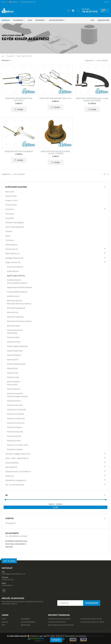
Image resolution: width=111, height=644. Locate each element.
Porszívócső (10, 214)
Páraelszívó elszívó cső (16, 423)
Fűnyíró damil (12, 385)
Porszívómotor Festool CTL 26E (91, 619)
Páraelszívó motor (14, 441)
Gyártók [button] (9, 518)
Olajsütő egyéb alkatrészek (17, 346)
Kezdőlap (6, 20)
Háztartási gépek (56, 20)
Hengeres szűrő (11, 200)
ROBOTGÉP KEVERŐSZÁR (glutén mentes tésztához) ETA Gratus (92, 99)
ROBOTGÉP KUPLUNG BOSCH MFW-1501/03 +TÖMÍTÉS (56, 152)
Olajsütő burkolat (14, 342)
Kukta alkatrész (13, 271)
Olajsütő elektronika (15, 351)
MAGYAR (13, 2)
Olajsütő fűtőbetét (14, 355)
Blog (30, 20)
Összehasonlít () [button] (29, 2)
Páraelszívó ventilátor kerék (18, 445)
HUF (3, 2)
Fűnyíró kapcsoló (13, 389)
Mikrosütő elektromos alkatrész (19, 304)
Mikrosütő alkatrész (15, 301)
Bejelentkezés (104, 20)
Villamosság (12, 249)
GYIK (92, 20)
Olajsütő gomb (13, 360)
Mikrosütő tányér (14, 326)
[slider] (5, 500)
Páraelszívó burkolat (15, 405)
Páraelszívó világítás (15, 449)
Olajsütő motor (13, 373)
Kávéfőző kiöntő (13, 296)
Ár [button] (6, 495)
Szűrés (56, 507)
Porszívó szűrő (11, 196)
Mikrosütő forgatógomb (16, 308)
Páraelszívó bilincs (14, 401)
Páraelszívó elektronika (16, 418)
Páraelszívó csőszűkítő (16, 414)
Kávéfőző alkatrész (14, 280)
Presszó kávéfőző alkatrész (17, 292)
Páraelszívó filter (13, 337)
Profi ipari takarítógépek (15, 223)
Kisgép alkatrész (13, 262)
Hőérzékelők (11, 467)
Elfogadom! (56, 640)
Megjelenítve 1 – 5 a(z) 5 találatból (96, 60)
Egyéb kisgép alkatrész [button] (16, 187)
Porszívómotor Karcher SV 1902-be (92, 622)
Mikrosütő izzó (13, 312)
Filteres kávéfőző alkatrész (17, 283)
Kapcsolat (5, 622)
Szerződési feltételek (28, 622)
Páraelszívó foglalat (14, 427)
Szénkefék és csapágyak (16, 480)
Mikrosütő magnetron (15, 317)
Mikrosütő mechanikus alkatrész (19, 321)
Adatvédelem (26, 619)
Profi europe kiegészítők (15, 227)
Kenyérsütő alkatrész (15, 267)
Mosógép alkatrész (14, 258)
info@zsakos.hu (7, 585)
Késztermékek (12, 463)
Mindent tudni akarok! (95, 636)
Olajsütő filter (12, 333)
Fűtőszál (10, 476)
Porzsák (9, 209)
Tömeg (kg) (11, 523)
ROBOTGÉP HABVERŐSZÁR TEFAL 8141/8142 (19, 99)
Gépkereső (40, 20)
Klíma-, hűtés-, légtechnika (17, 458)
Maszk (8, 236)
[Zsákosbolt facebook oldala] (4, 591)
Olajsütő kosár (13, 368)
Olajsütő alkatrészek (15, 330)
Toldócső (9, 231)
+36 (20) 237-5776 (8, 580)
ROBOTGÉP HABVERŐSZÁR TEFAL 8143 (55, 98)
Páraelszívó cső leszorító (16, 410)
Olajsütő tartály (13, 377)
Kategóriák (18, 20)
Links (106, 2)
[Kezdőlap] (3, 56)
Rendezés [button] (6, 60)
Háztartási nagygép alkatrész (18, 454)
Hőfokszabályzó (11, 245)
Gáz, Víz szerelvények (15, 485)
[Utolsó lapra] (108, 174)
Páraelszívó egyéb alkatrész (18, 396)
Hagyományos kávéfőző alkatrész (20, 287)
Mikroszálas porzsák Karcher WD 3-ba (61, 625)
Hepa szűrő (10, 192)
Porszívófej (9, 218)
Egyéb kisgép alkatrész (25, 56)
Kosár (4, 619)
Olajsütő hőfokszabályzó (16, 364)
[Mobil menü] (73, 11)
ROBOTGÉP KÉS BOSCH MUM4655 (19, 151)
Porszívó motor (11, 205)
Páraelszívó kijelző (14, 436)
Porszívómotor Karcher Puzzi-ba (59, 619)
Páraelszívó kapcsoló (15, 432)
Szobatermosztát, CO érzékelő (18, 472)
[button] (69, 11)
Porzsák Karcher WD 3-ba (57, 622)
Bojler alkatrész (12, 253)
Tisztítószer (10, 240)
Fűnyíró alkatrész (14, 382)
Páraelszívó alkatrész (15, 393)
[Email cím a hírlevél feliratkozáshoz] (79, 603)
